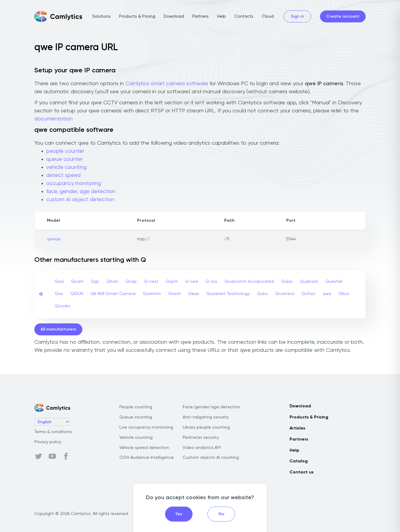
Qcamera (285, 294)
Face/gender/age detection (211, 407)
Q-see (192, 282)
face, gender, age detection (81, 192)
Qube (287, 282)
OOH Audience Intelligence (147, 458)
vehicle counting (66, 167)
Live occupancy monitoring (146, 427)
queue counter (64, 159)
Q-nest (151, 282)
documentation (53, 119)
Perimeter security (201, 438)
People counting (136, 407)
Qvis (59, 294)
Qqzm (172, 282)
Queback (309, 282)
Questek (334, 282)
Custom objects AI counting (211, 458)
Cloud (268, 16)
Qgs (95, 282)
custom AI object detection (80, 200)
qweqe (54, 239)
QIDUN (77, 294)
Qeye (194, 294)
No (221, 514)
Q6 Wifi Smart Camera (113, 294)
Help (221, 16)
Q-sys (211, 282)
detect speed (63, 175)
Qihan (112, 282)
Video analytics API (202, 448)
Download (174, 16)
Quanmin (152, 294)
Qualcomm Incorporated (249, 282)
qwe (327, 294)
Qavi (59, 282)
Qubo (262, 294)
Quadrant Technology (228, 294)
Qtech (174, 294)
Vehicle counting (136, 438)
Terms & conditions (53, 432)
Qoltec (309, 294)
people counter (65, 151)
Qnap (131, 282)
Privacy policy (48, 442)
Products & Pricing (137, 16)
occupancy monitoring (74, 184)
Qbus (344, 294)
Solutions (101, 16)
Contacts (244, 16)
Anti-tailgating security (206, 417)
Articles (297, 428)
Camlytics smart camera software (167, 84)
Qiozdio (62, 306)
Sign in (297, 16)
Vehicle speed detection (144, 448)
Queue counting (136, 417)
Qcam (77, 282)
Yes (179, 514)
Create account (343, 16)
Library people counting (206, 427)
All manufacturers (58, 329)
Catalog (299, 461)
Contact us (301, 472)
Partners (200, 16)
